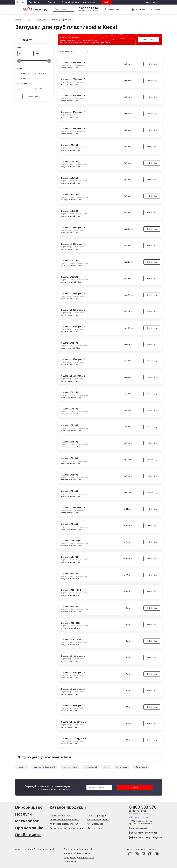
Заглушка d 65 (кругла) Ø (73, 690)
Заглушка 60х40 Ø (70, 442)
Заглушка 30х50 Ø (70, 409)
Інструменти (22, 768)
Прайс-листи (28, 835)
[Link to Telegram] (143, 854)
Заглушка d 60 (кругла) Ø (73, 376)
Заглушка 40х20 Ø (70, 277)
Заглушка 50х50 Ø (70, 459)
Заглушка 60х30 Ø (70, 426)
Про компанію (30, 828)
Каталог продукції (68, 807)
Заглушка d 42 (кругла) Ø (73, 294)
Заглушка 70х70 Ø (70, 558)
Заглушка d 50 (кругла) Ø (73, 327)
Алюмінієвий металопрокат (64, 824)
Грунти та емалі (122, 768)
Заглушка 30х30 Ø (70, 211)
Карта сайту (70, 862)
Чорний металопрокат (61, 815)
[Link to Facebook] (130, 854)
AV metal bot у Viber (143, 833)
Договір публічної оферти (77, 853)
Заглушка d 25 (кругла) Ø (73, 79)
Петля (107, 768)
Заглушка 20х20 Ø (70, 162)
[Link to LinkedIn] (150, 854)
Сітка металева (95, 824)
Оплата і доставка (71, 2)
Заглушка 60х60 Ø (70, 492)
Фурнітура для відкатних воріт (45, 768)
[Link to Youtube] (157, 854)
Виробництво (36, 2)
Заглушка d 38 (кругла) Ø (73, 228)
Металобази (27, 821)
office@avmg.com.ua (139, 817)
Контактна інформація (138, 828)
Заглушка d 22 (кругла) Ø (73, 63)
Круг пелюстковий (91, 768)
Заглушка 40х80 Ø (70, 475)
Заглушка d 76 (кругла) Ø (73, 508)
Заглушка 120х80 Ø (71, 624)
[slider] (19, 61)
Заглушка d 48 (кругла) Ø (73, 310)
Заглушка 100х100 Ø (71, 591)
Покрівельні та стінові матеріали (67, 828)
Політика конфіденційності (78, 849)
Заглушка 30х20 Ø (70, 195)
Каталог (21, 2)
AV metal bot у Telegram (146, 837)
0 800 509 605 (138, 811)
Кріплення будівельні (98, 820)
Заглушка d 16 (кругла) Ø (73, 657)
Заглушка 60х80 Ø (70, 525)
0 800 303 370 (88, 8)
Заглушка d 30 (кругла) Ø (73, 673)
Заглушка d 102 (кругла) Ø (74, 723)
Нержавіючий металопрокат (64, 820)
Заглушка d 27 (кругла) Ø (73, 129)
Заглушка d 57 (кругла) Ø (73, 360)
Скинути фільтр (34, 97)
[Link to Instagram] (136, 854)
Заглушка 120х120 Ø (71, 640)
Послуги (52, 2)
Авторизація (140, 9)
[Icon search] (71, 9)
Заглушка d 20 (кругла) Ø (73, 96)
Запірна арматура (97, 815)
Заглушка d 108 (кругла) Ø (74, 739)
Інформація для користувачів (79, 857)
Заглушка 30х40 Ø (70, 607)
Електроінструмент (70, 768)
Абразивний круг (141, 768)
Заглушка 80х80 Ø (70, 574)
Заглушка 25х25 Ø (70, 178)
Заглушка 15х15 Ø (70, 145)
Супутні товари (95, 828)
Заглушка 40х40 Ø (70, 343)
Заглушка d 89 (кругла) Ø (73, 706)
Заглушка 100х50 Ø (71, 541)
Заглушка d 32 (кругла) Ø (73, 112)
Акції (107, 2)
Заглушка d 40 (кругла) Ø (73, 244)
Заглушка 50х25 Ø (70, 393)
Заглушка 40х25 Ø (70, 261)
